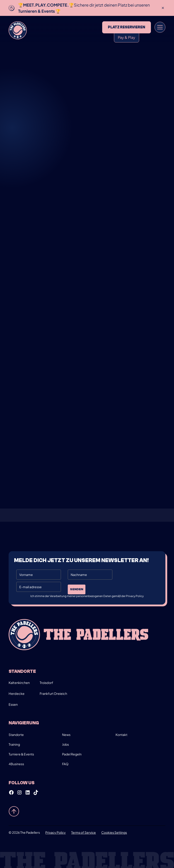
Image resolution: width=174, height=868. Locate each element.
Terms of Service (83, 832)
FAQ (65, 764)
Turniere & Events (21, 754)
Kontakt (121, 735)
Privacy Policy (56, 832)
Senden (77, 589)
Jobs (65, 744)
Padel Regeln (72, 754)
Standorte (16, 735)
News (66, 735)
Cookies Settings (114, 832)
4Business (16, 764)
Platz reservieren (127, 27)
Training (14, 744)
